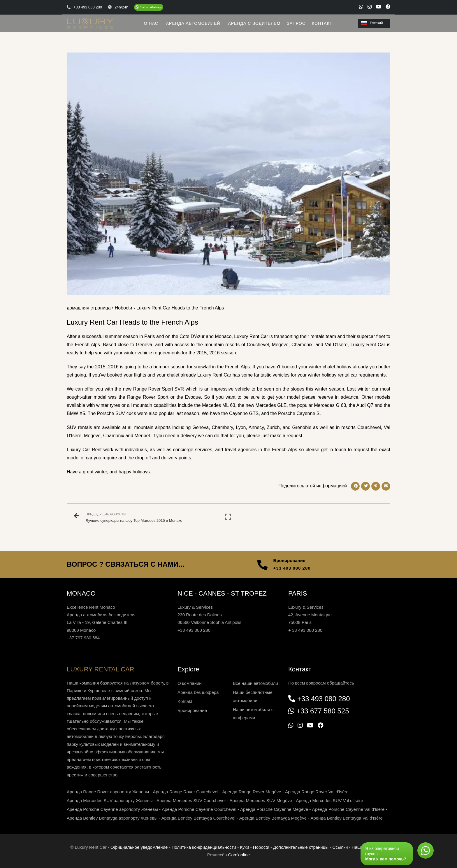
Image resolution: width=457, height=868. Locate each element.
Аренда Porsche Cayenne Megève (274, 809)
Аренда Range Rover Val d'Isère (317, 792)
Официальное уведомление (139, 847)
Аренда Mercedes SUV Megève (261, 800)
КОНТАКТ (322, 23)
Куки (244, 847)
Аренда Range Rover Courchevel (186, 792)
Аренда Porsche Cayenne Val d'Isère (348, 809)
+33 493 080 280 (292, 568)
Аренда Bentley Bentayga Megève (273, 818)
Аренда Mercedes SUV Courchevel (191, 800)
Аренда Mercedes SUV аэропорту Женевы (110, 800)
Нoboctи (124, 308)
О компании (190, 683)
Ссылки (340, 847)
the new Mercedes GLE (262, 405)
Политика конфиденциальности (204, 847)
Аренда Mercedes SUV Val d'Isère (329, 800)
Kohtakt (185, 701)
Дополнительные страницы (301, 847)
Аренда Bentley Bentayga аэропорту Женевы (112, 818)
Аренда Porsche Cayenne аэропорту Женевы (112, 809)
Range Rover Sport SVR (159, 389)
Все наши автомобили (255, 683)
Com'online (239, 855)
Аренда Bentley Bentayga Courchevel (198, 818)
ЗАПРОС (296, 23)
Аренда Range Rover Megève (252, 792)
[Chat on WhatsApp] (149, 7)
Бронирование (192, 710)
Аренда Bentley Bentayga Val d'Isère (347, 818)
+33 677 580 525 (323, 711)
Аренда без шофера (198, 692)
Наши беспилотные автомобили (253, 696)
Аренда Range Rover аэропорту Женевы (108, 792)
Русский (372, 23)
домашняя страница (89, 308)
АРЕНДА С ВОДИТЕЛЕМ (254, 23)
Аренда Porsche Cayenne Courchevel (199, 809)
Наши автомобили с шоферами (253, 714)
